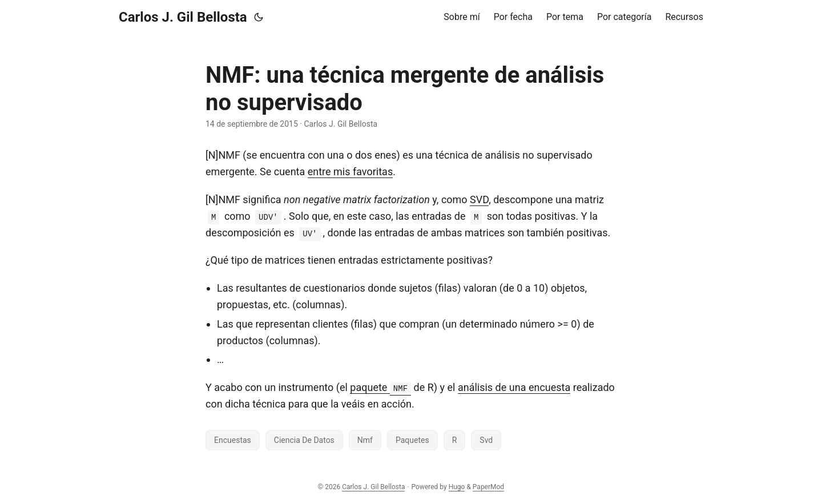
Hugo (457, 487)
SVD (479, 199)
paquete (380, 387)
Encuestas (233, 440)
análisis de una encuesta (514, 387)
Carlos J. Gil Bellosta (183, 17)
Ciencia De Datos (304, 440)
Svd (486, 440)
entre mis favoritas (350, 172)
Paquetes (412, 440)
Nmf (365, 440)
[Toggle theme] (259, 17)
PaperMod (488, 487)
